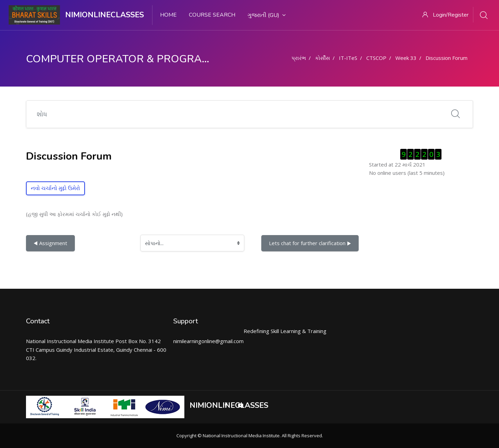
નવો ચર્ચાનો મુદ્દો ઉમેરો (55, 188)
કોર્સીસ (322, 58)
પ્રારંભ (299, 58)
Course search (212, 15)
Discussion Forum (447, 58)
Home (168, 15)
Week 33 (406, 58)
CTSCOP (376, 58)
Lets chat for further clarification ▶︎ (310, 243)
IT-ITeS (348, 58)
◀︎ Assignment (50, 243)
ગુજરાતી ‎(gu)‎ (266, 15)
